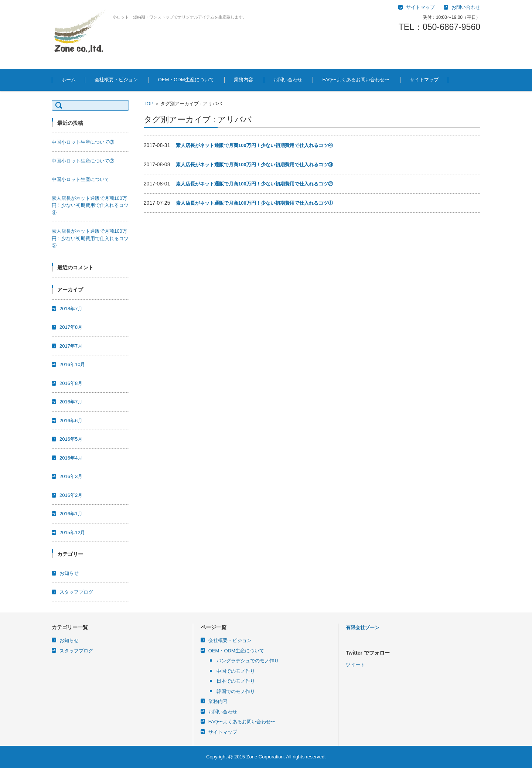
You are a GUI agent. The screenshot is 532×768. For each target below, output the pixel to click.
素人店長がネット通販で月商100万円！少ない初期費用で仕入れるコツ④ (254, 145)
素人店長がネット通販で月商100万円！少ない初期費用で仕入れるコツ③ (254, 165)
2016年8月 (71, 383)
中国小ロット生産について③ (83, 142)
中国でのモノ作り (236, 671)
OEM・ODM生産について (186, 80)
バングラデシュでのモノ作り (248, 661)
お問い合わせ (288, 80)
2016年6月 (71, 421)
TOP (149, 104)
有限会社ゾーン (363, 627)
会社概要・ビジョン (116, 80)
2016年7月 (71, 402)
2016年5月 (71, 439)
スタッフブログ (76, 592)
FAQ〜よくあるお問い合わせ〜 (356, 80)
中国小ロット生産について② (83, 161)
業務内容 (243, 80)
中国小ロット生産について (81, 179)
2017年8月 (71, 327)
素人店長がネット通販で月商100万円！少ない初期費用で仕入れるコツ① (254, 203)
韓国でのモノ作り (236, 691)
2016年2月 (71, 495)
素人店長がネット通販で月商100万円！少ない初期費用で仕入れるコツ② (254, 184)
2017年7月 (71, 346)
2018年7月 (71, 309)
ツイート (355, 709)
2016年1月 (71, 514)
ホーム (69, 80)
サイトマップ (424, 80)
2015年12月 (72, 533)
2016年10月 (72, 364)
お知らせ (69, 573)
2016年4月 (71, 458)
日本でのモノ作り (236, 681)
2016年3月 (71, 476)
